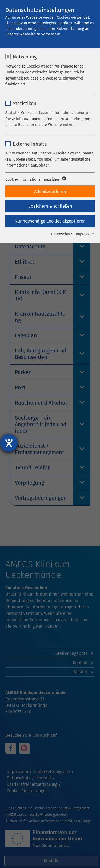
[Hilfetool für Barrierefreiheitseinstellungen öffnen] (9, 443)
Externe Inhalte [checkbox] (30, 144)
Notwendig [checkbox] (25, 57)
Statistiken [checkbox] (25, 104)
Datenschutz (61, 234)
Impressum (85, 234)
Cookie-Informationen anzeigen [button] (35, 180)
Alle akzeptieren (50, 191)
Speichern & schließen (50, 206)
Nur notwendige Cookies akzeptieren (50, 221)
